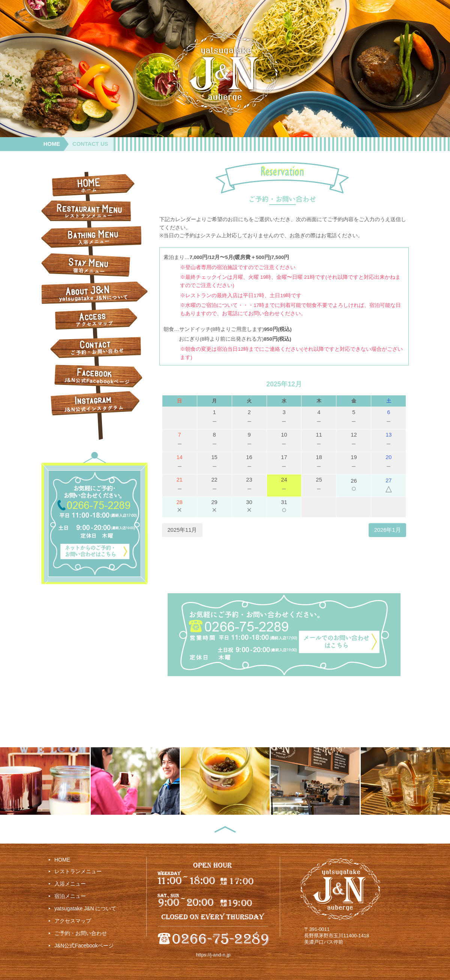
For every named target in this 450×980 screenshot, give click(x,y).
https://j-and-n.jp (213, 955)
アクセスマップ (73, 921)
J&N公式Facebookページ (84, 946)
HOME (52, 144)
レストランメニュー (78, 871)
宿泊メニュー (70, 896)
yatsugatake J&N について (85, 908)
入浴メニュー (70, 884)
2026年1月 (388, 530)
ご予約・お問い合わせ (81, 933)
